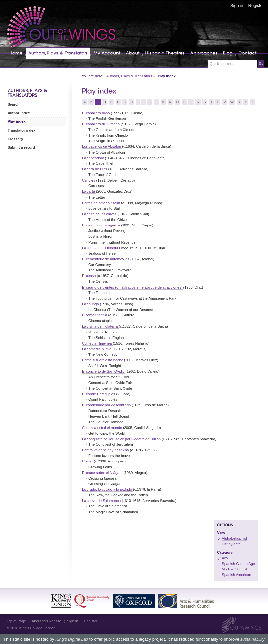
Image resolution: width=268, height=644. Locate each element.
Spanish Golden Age (238, 564)
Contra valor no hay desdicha (106, 450)
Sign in (237, 5)
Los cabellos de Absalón (102, 146)
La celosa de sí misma (100, 248)
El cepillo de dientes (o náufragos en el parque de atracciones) (133, 287)
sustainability (252, 639)
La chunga (91, 304)
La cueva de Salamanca (102, 501)
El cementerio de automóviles (106, 259)
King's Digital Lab (72, 639)
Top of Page (16, 621)
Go (261, 63)
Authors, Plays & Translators (129, 76)
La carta (89, 191)
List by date (231, 544)
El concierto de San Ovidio (104, 371)
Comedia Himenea (97, 343)
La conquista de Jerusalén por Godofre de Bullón (122, 439)
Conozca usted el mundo (102, 428)
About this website (47, 621)
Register (256, 5)
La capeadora (94, 158)
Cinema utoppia (95, 315)
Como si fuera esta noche (103, 360)
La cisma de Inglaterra (100, 326)
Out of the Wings (61, 28)
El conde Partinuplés (99, 394)
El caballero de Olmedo (101, 124)
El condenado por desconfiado (107, 405)
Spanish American (236, 575)
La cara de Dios (95, 169)
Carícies (89, 180)
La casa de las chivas (100, 214)
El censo (89, 276)
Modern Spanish (235, 569)
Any (225, 558)
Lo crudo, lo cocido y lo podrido (107, 489)
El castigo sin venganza (101, 225)
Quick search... (222, 64)
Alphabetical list (234, 538)
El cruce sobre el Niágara (103, 473)
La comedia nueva (97, 349)
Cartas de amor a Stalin (101, 203)
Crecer (88, 461)
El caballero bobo (96, 113)
